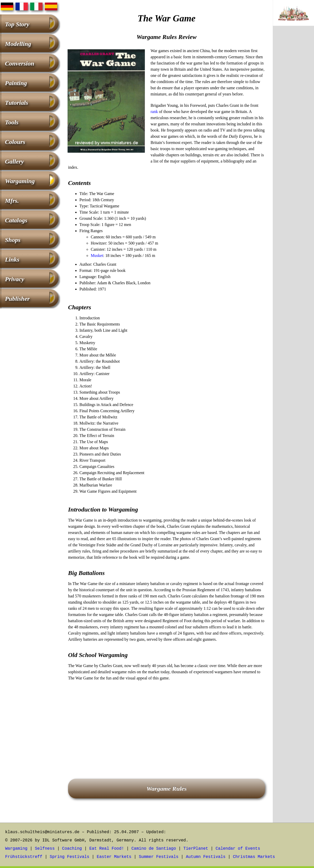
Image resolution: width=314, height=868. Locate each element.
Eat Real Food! (106, 849)
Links (12, 259)
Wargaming (20, 181)
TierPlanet (196, 849)
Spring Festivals (70, 857)
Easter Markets (114, 857)
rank (154, 112)
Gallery (14, 161)
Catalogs (16, 220)
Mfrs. (12, 201)
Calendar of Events (238, 849)
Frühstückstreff (24, 857)
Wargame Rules (167, 789)
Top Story (17, 24)
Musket (97, 255)
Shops (13, 240)
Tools (12, 122)
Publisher (17, 299)
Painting (16, 83)
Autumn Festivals (206, 857)
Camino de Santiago (154, 849)
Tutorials (16, 103)
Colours (15, 142)
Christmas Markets (254, 857)
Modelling (18, 44)
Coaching (72, 849)
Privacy (15, 279)
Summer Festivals (159, 857)
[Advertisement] (167, 723)
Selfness (45, 849)
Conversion (19, 63)
